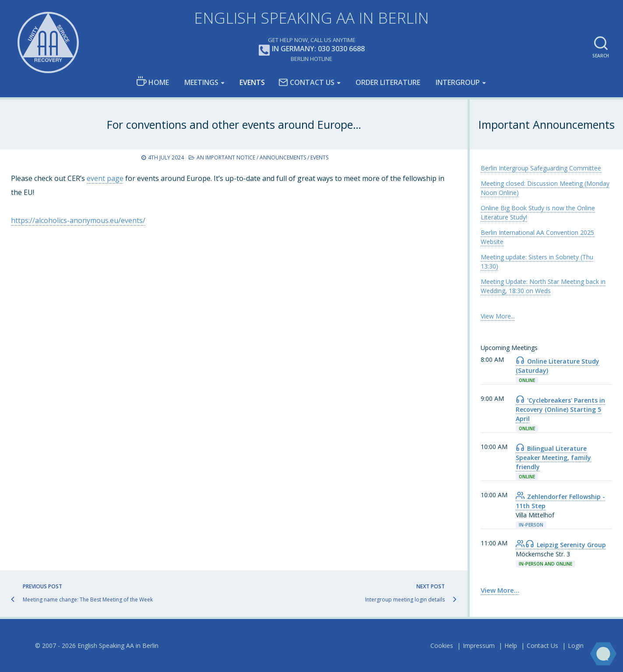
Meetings (201, 82)
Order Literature (388, 82)
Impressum (479, 645)
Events (252, 82)
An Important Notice (226, 157)
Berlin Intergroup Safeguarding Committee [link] (541, 168)
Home (153, 82)
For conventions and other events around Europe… (234, 124)
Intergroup (458, 82)
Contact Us (306, 82)
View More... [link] (498, 316)
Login (576, 645)
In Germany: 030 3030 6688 (312, 49)
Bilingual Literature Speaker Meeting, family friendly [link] (553, 458)
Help (511, 645)
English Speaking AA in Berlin (311, 18)
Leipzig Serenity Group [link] (561, 545)
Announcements (283, 157)
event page (105, 178)
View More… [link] (500, 590)
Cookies (442, 645)
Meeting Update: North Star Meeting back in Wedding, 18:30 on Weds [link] (543, 286)
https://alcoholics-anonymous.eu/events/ (78, 220)
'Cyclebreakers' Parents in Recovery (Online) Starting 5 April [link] (560, 409)
